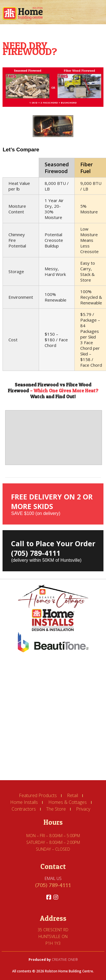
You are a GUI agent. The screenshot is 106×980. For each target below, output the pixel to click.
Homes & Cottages (68, 802)
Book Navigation (98, 14)
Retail (73, 795)
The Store (56, 809)
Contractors (24, 809)
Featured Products (38, 795)
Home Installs (24, 802)
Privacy (83, 809)
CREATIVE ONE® (65, 960)
